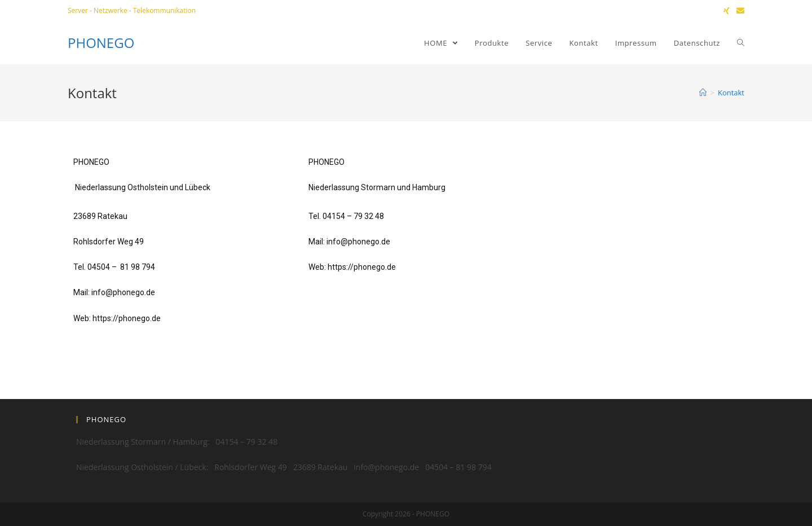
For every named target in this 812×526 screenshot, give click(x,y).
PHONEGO (101, 43)
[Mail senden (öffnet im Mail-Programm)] (739, 11)
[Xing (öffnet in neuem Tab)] (727, 11)
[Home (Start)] (703, 93)
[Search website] (741, 43)
